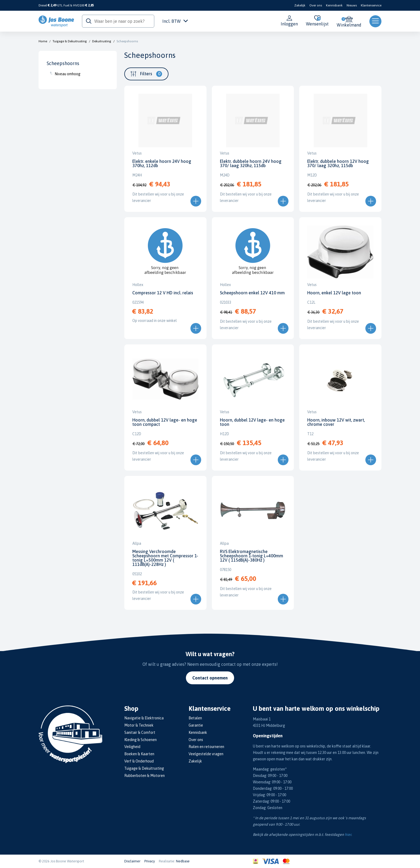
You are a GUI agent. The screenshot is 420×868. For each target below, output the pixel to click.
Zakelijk (300, 5)
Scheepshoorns (127, 41)
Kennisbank (334, 5)
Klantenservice (371, 5)
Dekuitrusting (102, 41)
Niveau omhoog (67, 74)
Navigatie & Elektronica (144, 718)
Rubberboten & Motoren (145, 776)
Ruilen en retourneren (206, 747)
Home (43, 41)
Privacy (150, 861)
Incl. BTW (175, 21)
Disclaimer (132, 861)
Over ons (316, 5)
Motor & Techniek (139, 725)
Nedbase (183, 861)
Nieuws (352, 5)
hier (348, 835)
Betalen (195, 718)
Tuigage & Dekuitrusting (70, 41)
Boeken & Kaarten (139, 754)
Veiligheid (132, 747)
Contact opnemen (210, 678)
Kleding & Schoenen (140, 740)
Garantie (196, 725)
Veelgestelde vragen (206, 754)
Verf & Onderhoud (139, 761)
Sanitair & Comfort (140, 732)
